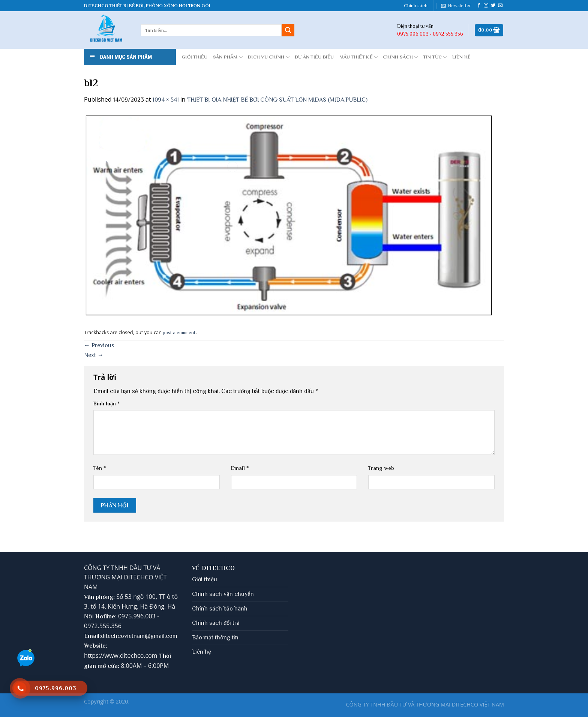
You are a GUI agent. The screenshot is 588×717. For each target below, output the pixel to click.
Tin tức (435, 57)
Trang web (381, 468)
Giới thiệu (205, 579)
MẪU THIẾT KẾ (359, 57)
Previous (99, 345)
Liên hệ (202, 652)
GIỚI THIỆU (195, 57)
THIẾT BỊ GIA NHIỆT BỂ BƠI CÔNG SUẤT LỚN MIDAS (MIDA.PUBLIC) (277, 100)
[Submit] (288, 30)
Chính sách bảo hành (220, 609)
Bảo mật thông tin (215, 637)
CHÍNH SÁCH (400, 57)
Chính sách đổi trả (216, 623)
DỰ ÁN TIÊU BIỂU (314, 57)
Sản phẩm (228, 57)
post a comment (179, 332)
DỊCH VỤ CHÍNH (269, 57)
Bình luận (106, 403)
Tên (100, 468)
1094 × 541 (166, 100)
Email (240, 468)
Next (94, 355)
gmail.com (164, 636)
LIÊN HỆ (462, 57)
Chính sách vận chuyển (223, 594)
